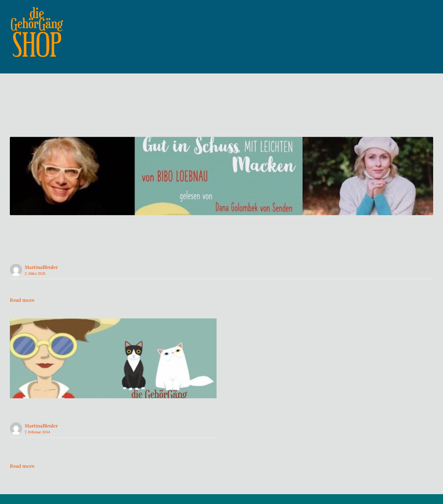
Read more (22, 309)
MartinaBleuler (41, 277)
